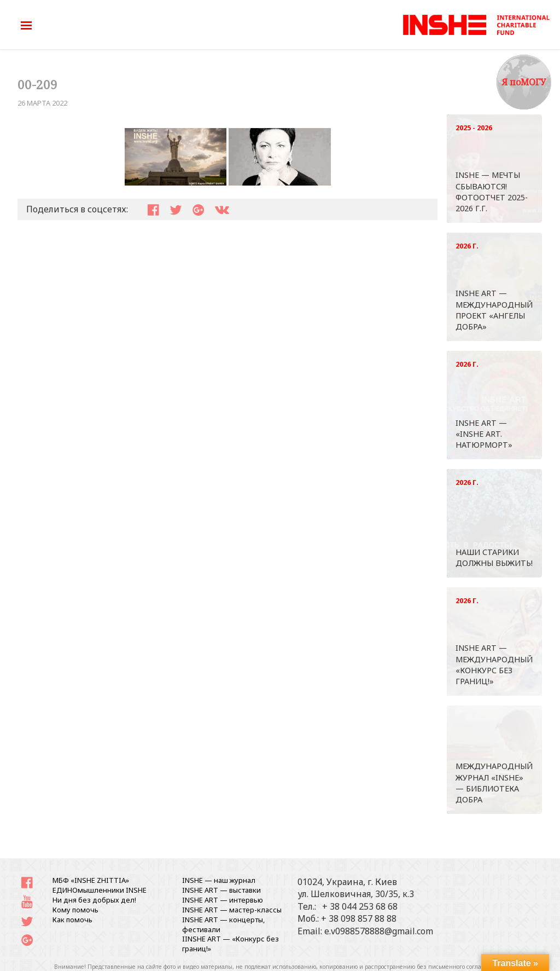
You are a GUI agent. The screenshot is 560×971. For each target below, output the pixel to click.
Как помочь (72, 920)
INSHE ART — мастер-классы (232, 910)
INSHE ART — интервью (223, 900)
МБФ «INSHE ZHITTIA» (91, 880)
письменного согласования (466, 967)
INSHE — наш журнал (219, 880)
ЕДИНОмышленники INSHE (100, 890)
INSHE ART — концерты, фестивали (223, 924)
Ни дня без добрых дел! (94, 900)
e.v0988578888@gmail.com (379, 931)
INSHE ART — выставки (221, 890)
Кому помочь (75, 910)
